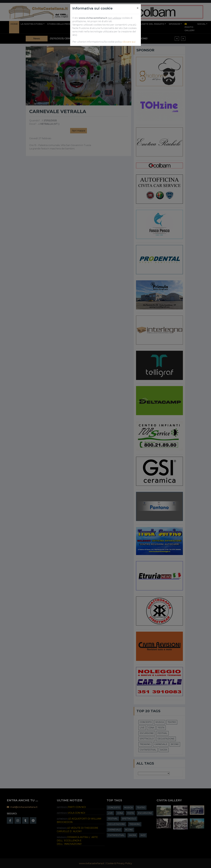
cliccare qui (129, 42)
